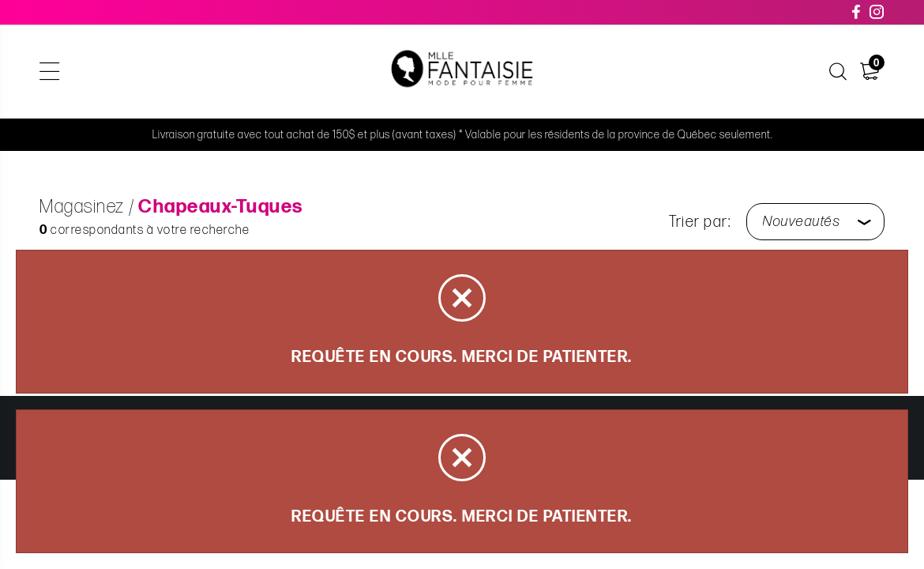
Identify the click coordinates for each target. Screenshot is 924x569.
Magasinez (82, 207)
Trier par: (700, 222)
